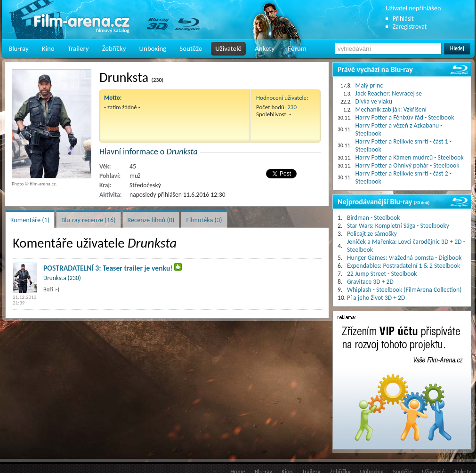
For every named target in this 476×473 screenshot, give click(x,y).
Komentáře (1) (30, 220)
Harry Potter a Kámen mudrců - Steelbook (410, 157)
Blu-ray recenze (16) (88, 220)
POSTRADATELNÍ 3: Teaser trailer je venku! (108, 268)
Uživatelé (228, 48)
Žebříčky (114, 48)
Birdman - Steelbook (373, 218)
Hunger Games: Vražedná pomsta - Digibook (404, 258)
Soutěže (191, 48)
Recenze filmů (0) (151, 220)
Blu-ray (19, 48)
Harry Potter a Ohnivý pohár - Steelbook (407, 165)
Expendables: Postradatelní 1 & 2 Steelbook (403, 266)
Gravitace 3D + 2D (370, 282)
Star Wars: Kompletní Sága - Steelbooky (398, 226)
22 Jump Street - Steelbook (382, 274)
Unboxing (153, 48)
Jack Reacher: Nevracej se (389, 93)
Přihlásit (403, 19)
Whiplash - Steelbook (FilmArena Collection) (404, 290)
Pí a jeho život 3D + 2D (376, 298)
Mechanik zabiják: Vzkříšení (391, 109)
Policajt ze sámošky (372, 234)
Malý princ (369, 85)
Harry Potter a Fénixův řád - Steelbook (405, 117)
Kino (48, 48)
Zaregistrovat (410, 27)
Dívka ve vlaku (374, 101)
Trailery (78, 48)
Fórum (297, 48)
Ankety (265, 48)
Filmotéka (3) (204, 220)
